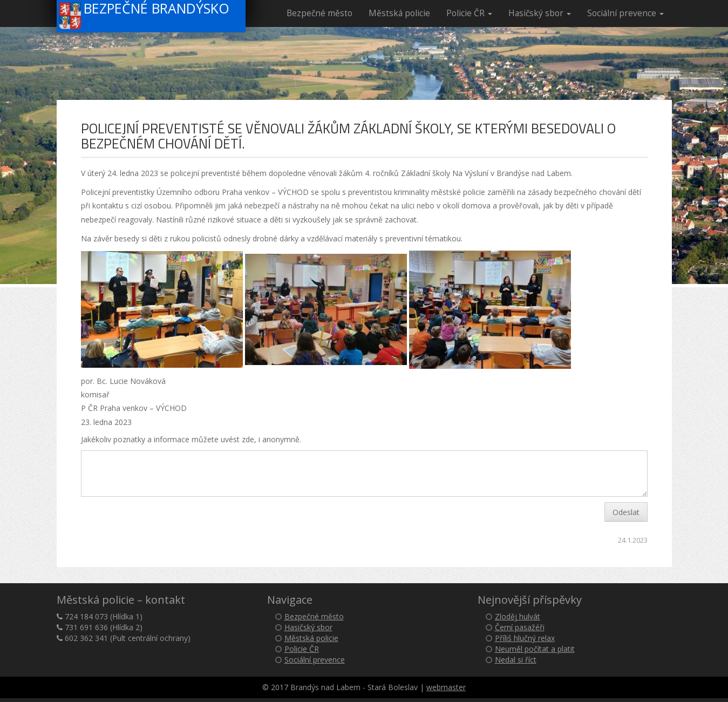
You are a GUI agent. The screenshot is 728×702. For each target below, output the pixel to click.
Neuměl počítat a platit (535, 649)
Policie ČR (469, 13)
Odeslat (626, 512)
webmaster (446, 687)
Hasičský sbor (540, 13)
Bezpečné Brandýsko (145, 15)
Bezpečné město (319, 13)
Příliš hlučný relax (525, 638)
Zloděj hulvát (518, 616)
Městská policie (399, 13)
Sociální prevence (625, 13)
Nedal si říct (516, 660)
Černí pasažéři (520, 627)
